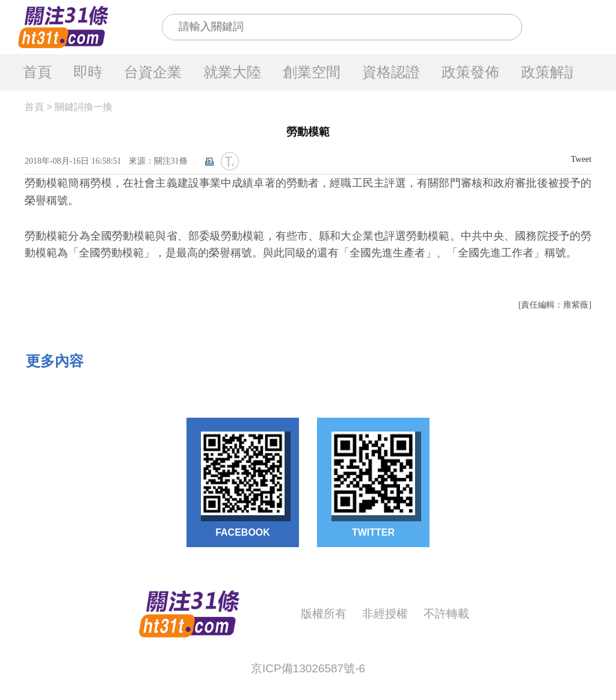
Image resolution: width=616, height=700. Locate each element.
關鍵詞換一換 (84, 107)
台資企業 (153, 72)
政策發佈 (470, 72)
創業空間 (312, 72)
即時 (88, 72)
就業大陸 (232, 72)
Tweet (581, 159)
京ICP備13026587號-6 (308, 668)
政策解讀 (550, 72)
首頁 (37, 72)
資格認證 (391, 72)
